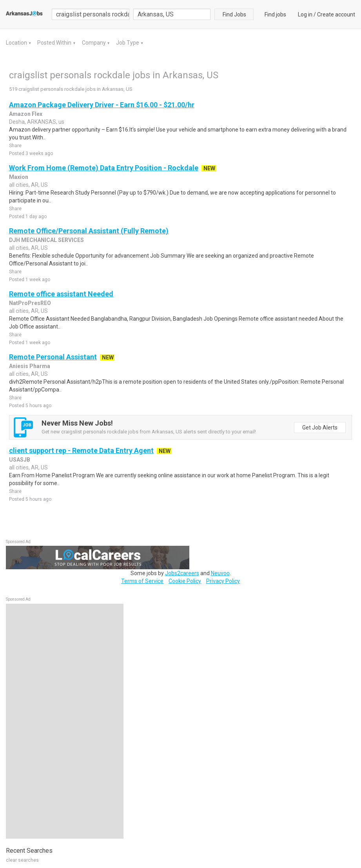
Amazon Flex (26, 114)
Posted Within (55, 43)
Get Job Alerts (320, 428)
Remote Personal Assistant (53, 357)
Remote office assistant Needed (61, 294)
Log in (305, 14)
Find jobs (275, 14)
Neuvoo (220, 573)
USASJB (20, 460)
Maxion (19, 177)
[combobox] (172, 14)
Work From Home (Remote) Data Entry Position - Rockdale (104, 168)
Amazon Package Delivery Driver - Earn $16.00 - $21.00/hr (102, 105)
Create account (336, 14)
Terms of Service (142, 581)
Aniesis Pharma (30, 366)
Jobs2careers (182, 573)
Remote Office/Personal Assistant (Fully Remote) (89, 231)
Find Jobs (234, 14)
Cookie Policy (185, 581)
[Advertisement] (65, 721)
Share (15, 146)
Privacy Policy (223, 581)
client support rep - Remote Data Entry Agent (81, 450)
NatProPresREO (30, 303)
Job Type (128, 43)
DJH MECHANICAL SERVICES (46, 240)
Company (94, 43)
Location (17, 43)
